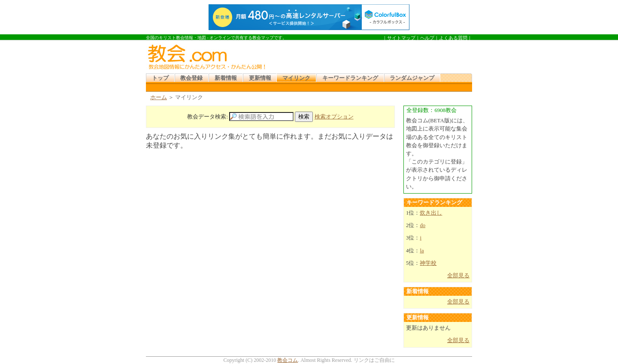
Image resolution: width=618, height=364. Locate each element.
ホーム (159, 97)
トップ (160, 78)
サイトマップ (401, 38)
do (423, 225)
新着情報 (226, 78)
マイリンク (296, 78)
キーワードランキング (350, 78)
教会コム (288, 360)
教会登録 (191, 78)
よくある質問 (453, 38)
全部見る (458, 276)
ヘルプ (427, 38)
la (422, 251)
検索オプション (334, 117)
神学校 (428, 263)
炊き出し (431, 213)
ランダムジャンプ (412, 78)
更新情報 (260, 78)
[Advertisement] (371, 55)
